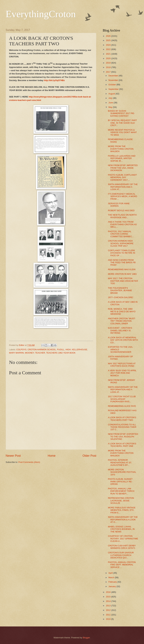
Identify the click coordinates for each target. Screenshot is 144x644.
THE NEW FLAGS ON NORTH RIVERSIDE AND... (122, 216)
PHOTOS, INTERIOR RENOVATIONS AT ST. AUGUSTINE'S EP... (120, 463)
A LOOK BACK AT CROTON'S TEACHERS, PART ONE (122, 445)
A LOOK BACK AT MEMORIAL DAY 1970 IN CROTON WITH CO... (123, 340)
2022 (109, 49)
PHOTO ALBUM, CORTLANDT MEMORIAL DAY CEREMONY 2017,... (122, 177)
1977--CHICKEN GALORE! (121, 297)
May (111, 107)
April (111, 573)
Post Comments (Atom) (29, 462)
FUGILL (61, 350)
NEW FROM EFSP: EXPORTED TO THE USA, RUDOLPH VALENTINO (123, 437)
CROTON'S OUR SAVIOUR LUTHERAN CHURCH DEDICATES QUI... (121, 555)
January (112, 586)
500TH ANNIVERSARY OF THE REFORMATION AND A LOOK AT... (123, 187)
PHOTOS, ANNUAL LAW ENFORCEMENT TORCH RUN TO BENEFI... (121, 491)
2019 (109, 63)
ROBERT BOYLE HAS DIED (121, 210)
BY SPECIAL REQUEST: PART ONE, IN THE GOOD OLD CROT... (122, 123)
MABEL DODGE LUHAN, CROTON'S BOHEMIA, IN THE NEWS (121, 529)
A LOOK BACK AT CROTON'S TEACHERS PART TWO (122, 419)
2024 (109, 45)
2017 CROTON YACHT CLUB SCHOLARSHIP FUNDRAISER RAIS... (122, 399)
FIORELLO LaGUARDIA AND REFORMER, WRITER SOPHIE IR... (122, 158)
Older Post (89, 456)
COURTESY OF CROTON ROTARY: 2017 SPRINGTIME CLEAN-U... (123, 539)
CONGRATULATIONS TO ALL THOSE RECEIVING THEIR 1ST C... (122, 427)
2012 (109, 610)
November (114, 80)
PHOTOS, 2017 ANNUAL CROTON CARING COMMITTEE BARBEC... (121, 234)
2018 (109, 67)
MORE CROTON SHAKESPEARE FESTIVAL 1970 (122, 472)
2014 (109, 601)
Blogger (86, 638)
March (112, 577)
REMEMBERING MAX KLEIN (122, 269)
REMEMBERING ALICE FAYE (122, 406)
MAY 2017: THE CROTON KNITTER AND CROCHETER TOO (123, 281)
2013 (109, 606)
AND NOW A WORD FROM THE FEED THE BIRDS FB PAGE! (122, 263)
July (111, 98)
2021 (109, 54)
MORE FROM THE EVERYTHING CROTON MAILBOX (121, 149)
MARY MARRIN (16, 353)
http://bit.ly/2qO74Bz (54, 80)
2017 (109, 72)
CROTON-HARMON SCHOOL (42, 350)
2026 (109, 36)
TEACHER (40, 353)
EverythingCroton (41, 14)
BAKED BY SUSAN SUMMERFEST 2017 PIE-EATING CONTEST (121, 113)
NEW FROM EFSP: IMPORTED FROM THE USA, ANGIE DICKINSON (123, 168)
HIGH (68, 350)
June (111, 103)
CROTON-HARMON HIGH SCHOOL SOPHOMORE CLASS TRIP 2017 (121, 243)
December (114, 76)
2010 (109, 619)
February (113, 582)
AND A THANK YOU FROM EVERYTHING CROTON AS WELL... (122, 224)
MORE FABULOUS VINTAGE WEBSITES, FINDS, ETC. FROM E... (122, 510)
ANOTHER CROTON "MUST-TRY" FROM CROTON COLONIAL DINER (122, 321)
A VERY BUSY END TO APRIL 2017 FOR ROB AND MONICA (122, 373)
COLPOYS (21, 350)
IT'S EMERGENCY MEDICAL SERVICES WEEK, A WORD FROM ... (122, 196)
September (114, 89)
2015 (109, 597)
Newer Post (13, 456)
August (112, 94)
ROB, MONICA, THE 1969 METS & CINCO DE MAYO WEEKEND (122, 311)
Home (52, 456)
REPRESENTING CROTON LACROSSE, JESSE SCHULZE (121, 501)
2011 (109, 615)
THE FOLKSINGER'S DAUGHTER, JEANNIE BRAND (120, 290)
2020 (109, 58)
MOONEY (29, 353)
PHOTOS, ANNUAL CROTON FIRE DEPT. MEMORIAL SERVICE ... (122, 565)
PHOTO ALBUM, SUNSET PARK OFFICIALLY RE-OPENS (120, 482)
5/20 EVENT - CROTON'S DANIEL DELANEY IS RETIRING (120, 330)
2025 (109, 40)
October (112, 85)
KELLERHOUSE (80, 350)
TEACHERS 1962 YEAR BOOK (61, 353)
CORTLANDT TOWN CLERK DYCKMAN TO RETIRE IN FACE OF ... (122, 253)
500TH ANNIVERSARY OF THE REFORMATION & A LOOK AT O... (123, 520)
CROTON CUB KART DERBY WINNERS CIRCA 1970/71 (122, 547)
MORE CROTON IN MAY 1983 (122, 274)
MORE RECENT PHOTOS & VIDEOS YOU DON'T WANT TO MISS (122, 132)
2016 (109, 592)
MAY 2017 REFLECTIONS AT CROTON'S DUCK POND (122, 365)
